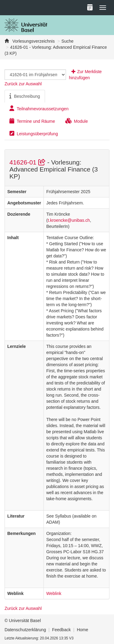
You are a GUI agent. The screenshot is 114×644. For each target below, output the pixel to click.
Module (77, 121)
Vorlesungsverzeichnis (33, 41)
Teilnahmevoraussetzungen (39, 108)
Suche (67, 41)
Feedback (61, 630)
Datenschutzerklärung (25, 630)
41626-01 (28, 162)
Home (83, 630)
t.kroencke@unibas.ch (69, 220)
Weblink (54, 593)
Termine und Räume (32, 121)
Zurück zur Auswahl (23, 84)
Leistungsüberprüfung (34, 133)
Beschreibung (25, 96)
